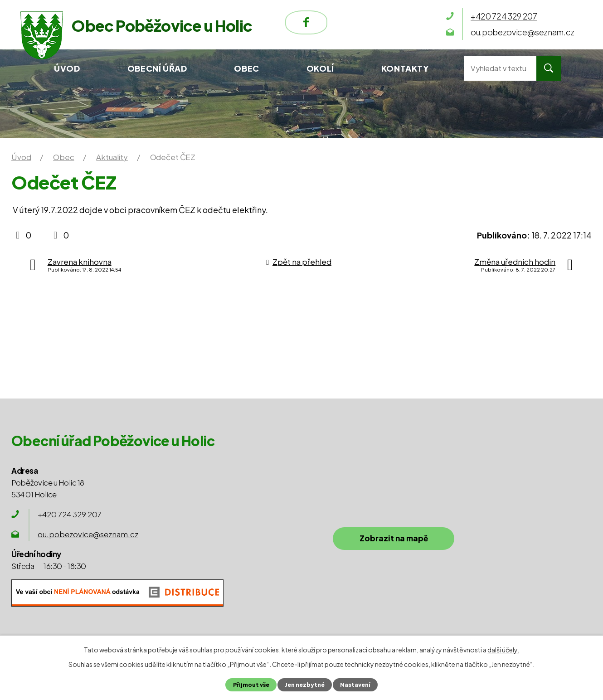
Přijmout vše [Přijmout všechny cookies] (250, 685)
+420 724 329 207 (70, 514)
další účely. (503, 650)
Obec (246, 68)
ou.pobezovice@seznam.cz (88, 534)
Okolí (320, 68)
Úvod (67, 68)
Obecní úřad (157, 68)
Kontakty (405, 68)
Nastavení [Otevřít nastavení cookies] (356, 685)
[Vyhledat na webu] (500, 68)
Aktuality (112, 157)
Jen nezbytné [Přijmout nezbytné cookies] (304, 685)
